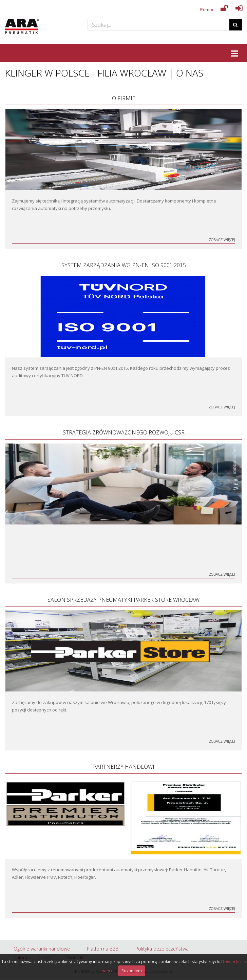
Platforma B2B (103, 949)
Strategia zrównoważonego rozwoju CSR (124, 432)
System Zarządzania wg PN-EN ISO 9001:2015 (124, 265)
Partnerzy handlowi (124, 767)
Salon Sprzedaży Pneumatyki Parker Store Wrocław (123, 600)
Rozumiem (132, 971)
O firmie (124, 98)
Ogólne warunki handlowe (42, 949)
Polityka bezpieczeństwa (162, 949)
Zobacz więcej (222, 240)
